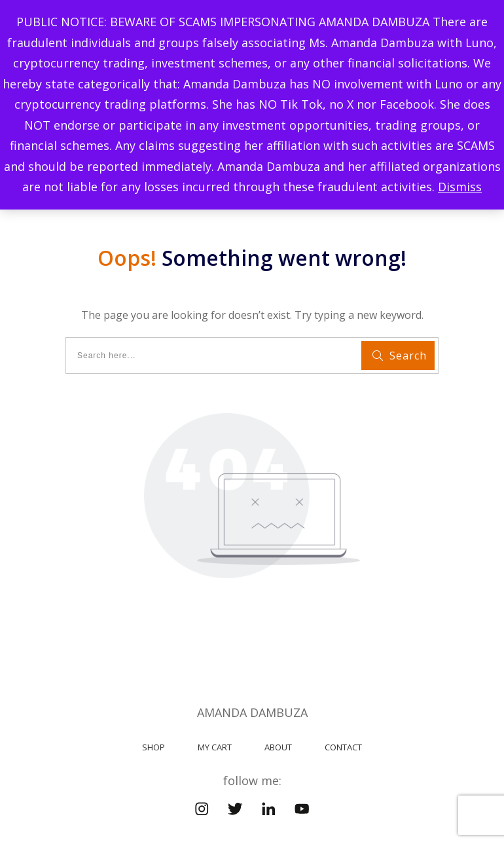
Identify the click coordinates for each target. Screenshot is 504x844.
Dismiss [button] (460, 187)
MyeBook (341, 802)
